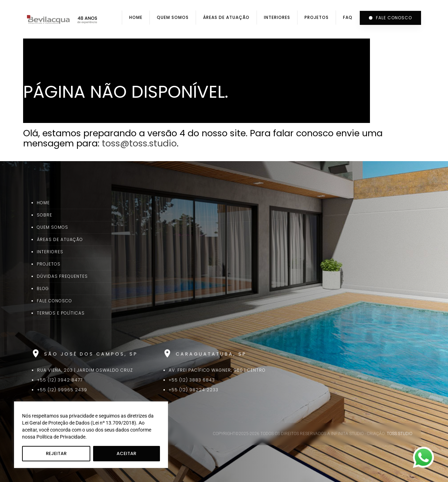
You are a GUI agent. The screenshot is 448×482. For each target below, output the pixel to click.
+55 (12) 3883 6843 (192, 380)
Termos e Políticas (61, 313)
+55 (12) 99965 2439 (62, 390)
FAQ (348, 17)
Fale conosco (390, 18)
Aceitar (126, 453)
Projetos (317, 17)
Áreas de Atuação (226, 17)
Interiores (277, 17)
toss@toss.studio (139, 143)
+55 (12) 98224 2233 (194, 390)
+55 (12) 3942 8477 (60, 380)
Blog (43, 288)
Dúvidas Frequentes (62, 276)
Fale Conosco (54, 301)
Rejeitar (56, 453)
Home (136, 17)
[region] (91, 435)
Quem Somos (173, 17)
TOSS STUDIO (400, 434)
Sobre (44, 215)
